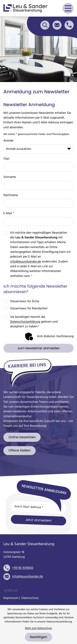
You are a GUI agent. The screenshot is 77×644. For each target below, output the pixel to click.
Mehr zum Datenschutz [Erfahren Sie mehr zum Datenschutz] (38, 628)
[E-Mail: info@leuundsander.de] (57, 25)
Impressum (11, 598)
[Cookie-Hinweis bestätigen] (38, 637)
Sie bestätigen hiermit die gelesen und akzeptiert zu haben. (34, 322)
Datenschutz (30, 598)
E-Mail (9, 213)
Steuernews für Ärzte (25, 301)
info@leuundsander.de (26, 262)
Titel (6, 159)
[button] (69, 25)
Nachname (11, 195)
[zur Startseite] (25, 8)
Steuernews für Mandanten (29, 309)
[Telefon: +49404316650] (23, 568)
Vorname (10, 177)
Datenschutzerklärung (25, 322)
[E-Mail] (38, 507)
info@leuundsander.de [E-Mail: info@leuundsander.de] (28, 577)
